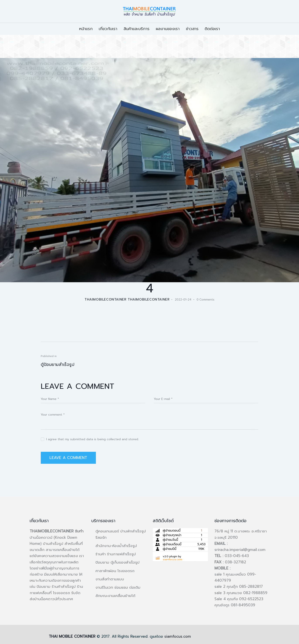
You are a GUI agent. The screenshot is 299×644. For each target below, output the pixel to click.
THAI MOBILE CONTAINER (72, 636)
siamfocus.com (172, 559)
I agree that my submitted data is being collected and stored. (93, 439)
